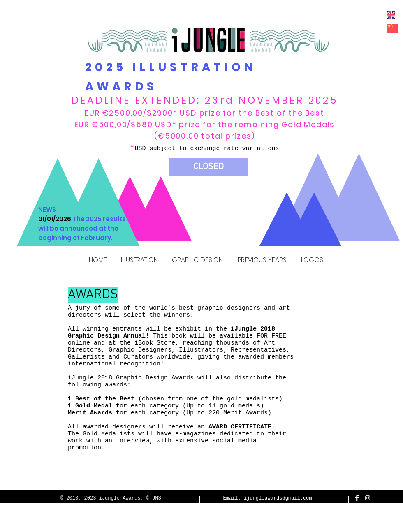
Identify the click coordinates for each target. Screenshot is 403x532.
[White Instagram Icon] (368, 498)
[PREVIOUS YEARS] (262, 261)
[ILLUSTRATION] (139, 261)
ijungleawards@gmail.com (278, 498)
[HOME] (98, 261)
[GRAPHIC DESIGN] (197, 261)
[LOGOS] (312, 261)
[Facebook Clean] (357, 498)
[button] (208, 167)
